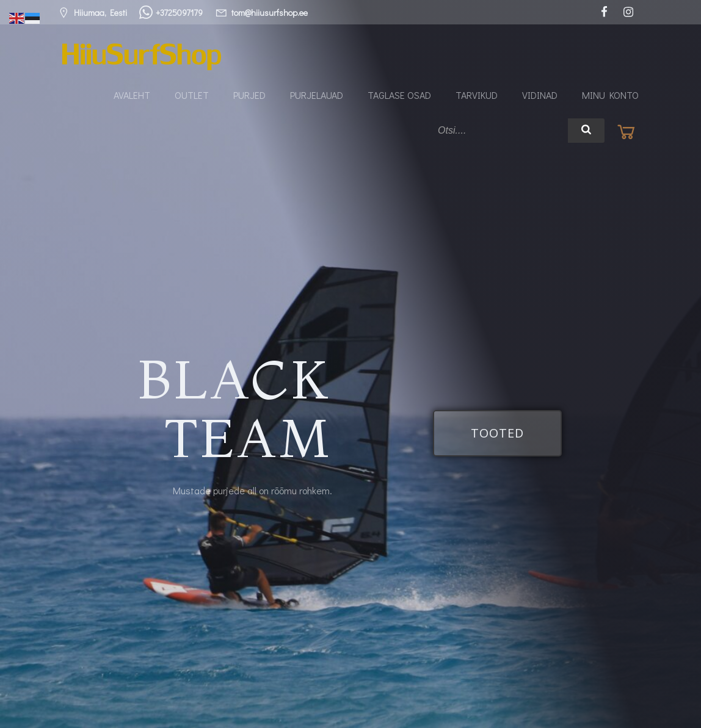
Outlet (192, 95)
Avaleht (132, 95)
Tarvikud (477, 95)
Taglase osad (399, 95)
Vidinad (540, 95)
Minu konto (610, 95)
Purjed (249, 95)
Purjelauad (317, 95)
